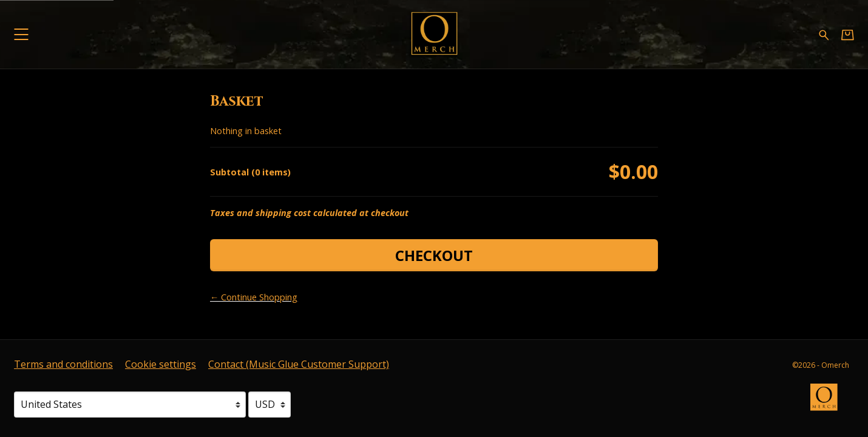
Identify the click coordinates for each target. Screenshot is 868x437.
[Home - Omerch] (434, 34)
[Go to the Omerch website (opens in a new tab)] (830, 403)
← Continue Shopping (254, 297)
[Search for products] (824, 34)
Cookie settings (161, 364)
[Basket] (848, 35)
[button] (21, 34)
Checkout (434, 255)
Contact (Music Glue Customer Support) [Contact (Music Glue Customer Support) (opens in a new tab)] (299, 364)
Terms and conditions (63, 364)
